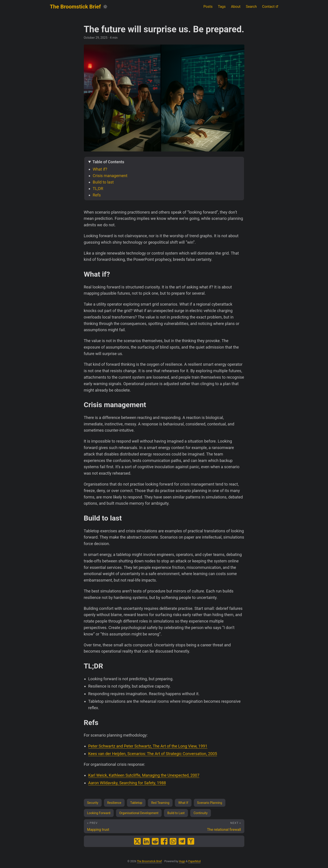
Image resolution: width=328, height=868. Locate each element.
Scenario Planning (210, 803)
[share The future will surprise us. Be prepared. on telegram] (182, 841)
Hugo (182, 861)
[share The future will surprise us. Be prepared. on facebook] (164, 841)
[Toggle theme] (105, 7)
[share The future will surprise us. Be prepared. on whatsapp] (173, 841)
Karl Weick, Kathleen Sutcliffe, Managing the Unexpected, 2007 (144, 775)
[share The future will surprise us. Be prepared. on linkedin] (146, 841)
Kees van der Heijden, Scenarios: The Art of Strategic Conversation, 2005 (153, 754)
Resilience (114, 803)
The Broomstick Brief (75, 7)
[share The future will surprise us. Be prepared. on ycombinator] (191, 841)
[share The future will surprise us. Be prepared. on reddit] (155, 841)
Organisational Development (139, 813)
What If (183, 803)
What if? (100, 169)
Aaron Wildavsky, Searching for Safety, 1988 (127, 783)
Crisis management (110, 176)
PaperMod (194, 861)
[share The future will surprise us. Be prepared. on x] (137, 841)
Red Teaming (160, 803)
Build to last (103, 182)
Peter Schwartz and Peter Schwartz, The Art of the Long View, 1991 (148, 746)
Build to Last (176, 813)
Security (93, 803)
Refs (97, 195)
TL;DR (98, 189)
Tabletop (136, 803)
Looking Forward (99, 813)
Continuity (201, 813)
